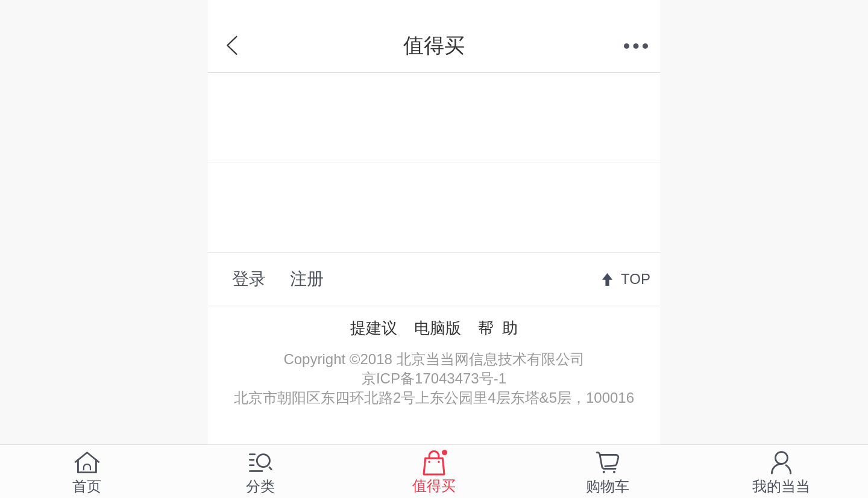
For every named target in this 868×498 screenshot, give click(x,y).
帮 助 (498, 328)
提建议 (374, 328)
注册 (307, 279)
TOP (636, 279)
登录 (249, 279)
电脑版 (438, 328)
